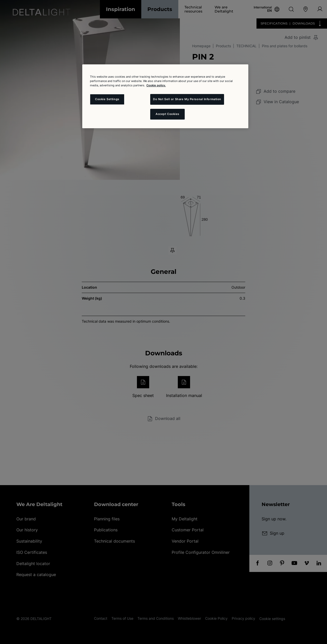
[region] (165, 96)
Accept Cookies (167, 114)
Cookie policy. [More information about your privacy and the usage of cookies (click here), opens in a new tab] (156, 85)
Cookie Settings (107, 99)
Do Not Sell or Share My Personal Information (187, 99)
